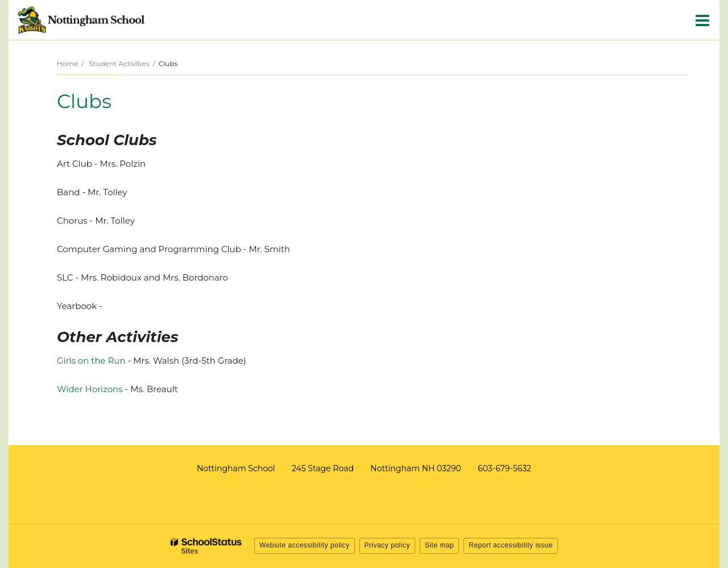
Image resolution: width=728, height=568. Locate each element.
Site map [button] (439, 545)
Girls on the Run (91, 361)
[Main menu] (702, 20)
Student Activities (119, 63)
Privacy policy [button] (387, 545)
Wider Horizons (90, 389)
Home (67, 63)
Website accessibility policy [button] (305, 545)
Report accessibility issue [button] (511, 545)
